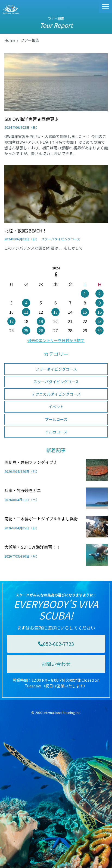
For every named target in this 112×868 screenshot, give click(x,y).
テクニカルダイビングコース (56, 394)
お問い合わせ (56, 664)
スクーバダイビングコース (56, 382)
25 (26, 330)
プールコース (56, 419)
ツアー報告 (30, 40)
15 (85, 312)
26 (41, 330)
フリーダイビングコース (56, 369)
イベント (56, 407)
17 (11, 321)
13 (55, 312)
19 (41, 321)
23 (99, 321)
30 (99, 330)
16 (99, 312)
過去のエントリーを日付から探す (56, 340)
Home (10, 40)
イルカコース (56, 432)
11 (26, 312)
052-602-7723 (56, 644)
